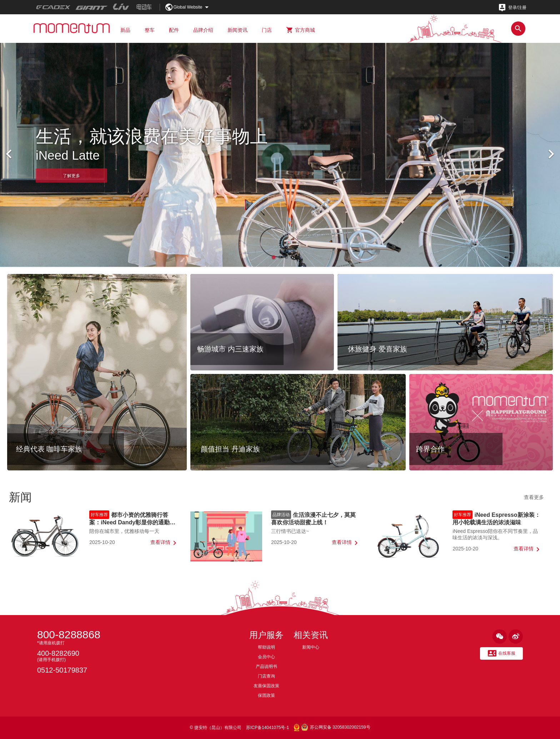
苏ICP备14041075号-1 (267, 728)
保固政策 (266, 695)
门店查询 (266, 676)
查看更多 (534, 497)
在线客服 (502, 653)
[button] (274, 257)
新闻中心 (311, 647)
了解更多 (71, 175)
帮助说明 (266, 647)
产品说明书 (266, 666)
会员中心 (266, 657)
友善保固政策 (266, 686)
